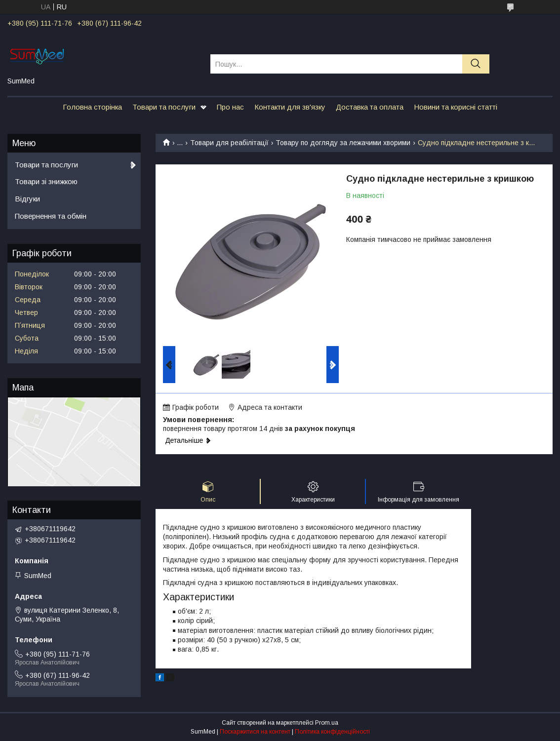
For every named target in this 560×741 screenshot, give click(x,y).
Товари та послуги (164, 107)
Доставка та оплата (370, 107)
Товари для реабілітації (229, 143)
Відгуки (27, 199)
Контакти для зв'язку (290, 107)
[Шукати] (476, 64)
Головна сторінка (92, 107)
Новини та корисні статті (456, 107)
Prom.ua (327, 723)
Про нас (230, 107)
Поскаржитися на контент (255, 732)
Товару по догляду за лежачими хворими (343, 143)
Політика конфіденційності (332, 732)
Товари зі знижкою (46, 181)
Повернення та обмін (51, 216)
